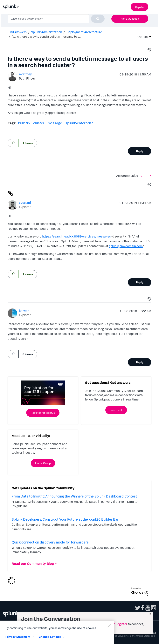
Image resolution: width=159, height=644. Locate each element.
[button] (149, 50)
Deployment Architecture (84, 32)
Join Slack (116, 410)
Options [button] (142, 37)
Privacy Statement (18, 637)
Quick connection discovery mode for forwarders (50, 542)
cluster (39, 123)
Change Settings (50, 637)
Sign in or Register (115, 624)
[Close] (109, 626)
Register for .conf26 (43, 413)
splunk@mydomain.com (126, 246)
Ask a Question (130, 19)
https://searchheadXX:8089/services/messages (76, 236)
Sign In (139, 7)
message (55, 123)
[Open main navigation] (154, 6)
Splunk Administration (47, 32)
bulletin (24, 123)
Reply (140, 151)
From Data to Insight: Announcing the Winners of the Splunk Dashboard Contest (74, 496)
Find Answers (17, 32)
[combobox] (56, 19)
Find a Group (43, 463)
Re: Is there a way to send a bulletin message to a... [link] (46, 36)
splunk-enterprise (79, 123)
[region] (57, 632)
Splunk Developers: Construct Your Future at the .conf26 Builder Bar (65, 519)
